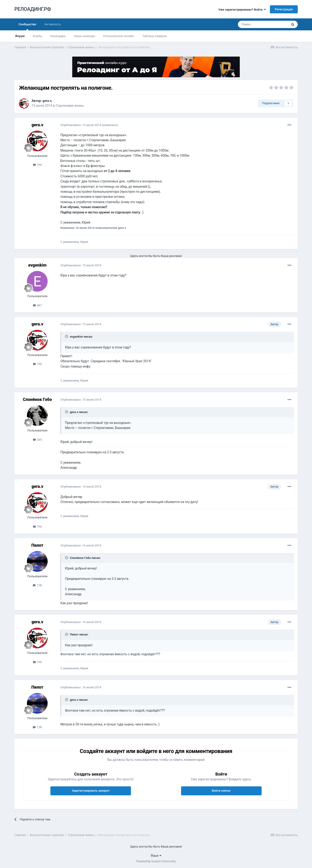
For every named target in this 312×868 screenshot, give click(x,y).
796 (37, 165)
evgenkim (38, 265)
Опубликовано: (81, 125)
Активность (53, 24)
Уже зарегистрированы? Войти (242, 10)
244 (37, 440)
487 (37, 305)
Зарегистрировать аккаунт (91, 791)
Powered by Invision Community (156, 861)
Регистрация (284, 9)
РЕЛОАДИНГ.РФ (33, 9)
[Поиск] (263, 24)
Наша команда (84, 36)
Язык (156, 856)
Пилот (37, 545)
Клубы (37, 36)
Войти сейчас (221, 791)
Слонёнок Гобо (37, 399)
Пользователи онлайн (119, 36)
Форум (20, 36)
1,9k (37, 585)
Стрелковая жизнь (70, 106)
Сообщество (27, 26)
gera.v (47, 101)
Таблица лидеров (155, 36)
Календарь (58, 36)
